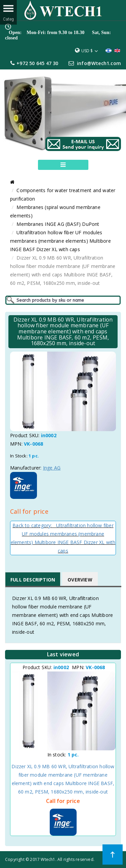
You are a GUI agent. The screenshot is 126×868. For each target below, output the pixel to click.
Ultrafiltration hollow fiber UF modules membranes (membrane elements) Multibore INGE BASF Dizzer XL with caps (60, 241)
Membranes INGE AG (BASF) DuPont (58, 224)
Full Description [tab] (33, 580)
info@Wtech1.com (99, 63)
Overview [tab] (80, 580)
